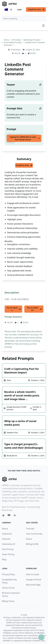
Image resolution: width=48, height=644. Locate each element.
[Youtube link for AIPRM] (9, 516)
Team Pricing (8, 554)
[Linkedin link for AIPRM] (15, 516)
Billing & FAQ (32, 544)
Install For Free (36, 10)
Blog (4, 559)
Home (7, 40)
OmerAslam (16, 50)
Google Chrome (34, 580)
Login (19, 9)
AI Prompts (16, 40)
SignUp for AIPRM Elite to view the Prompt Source (25, 138)
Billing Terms (8, 601)
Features (6, 539)
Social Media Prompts (13, 42)
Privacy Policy (9, 574)
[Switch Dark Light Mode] (11, 10)
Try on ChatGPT (34, 309)
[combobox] (24, 19)
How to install (33, 574)
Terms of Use (8, 588)
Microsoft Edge (33, 585)
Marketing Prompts (32, 40)
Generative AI (9, 544)
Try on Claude (14, 309)
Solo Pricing (8, 549)
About (5, 529)
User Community (34, 534)
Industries (7, 534)
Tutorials (30, 529)
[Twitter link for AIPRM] (3, 515)
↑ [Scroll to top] (41, 637)
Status (29, 539)
